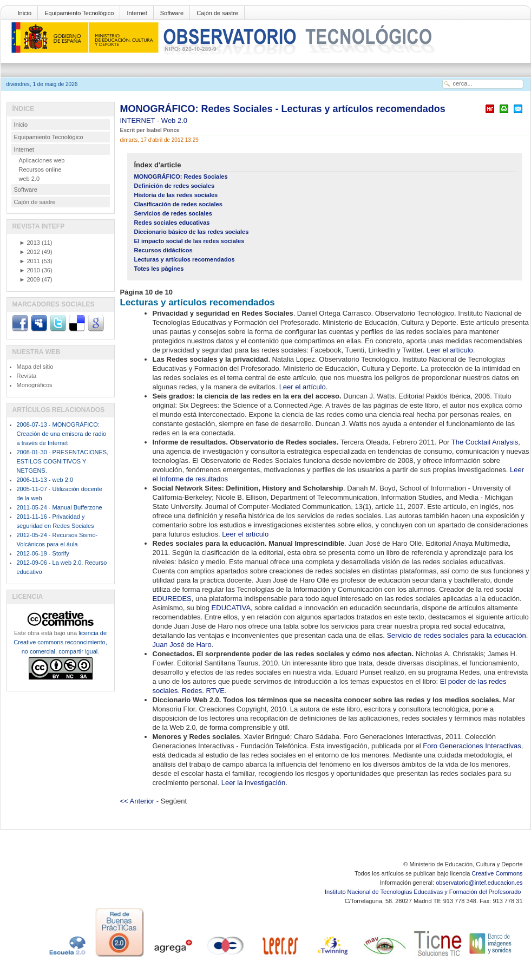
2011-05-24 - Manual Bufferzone (60, 507)
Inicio (25, 13)
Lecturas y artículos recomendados (185, 259)
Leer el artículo (450, 350)
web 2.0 (29, 179)
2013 (30, 243)
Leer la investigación (254, 783)
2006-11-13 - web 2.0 (45, 480)
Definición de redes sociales (175, 186)
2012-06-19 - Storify (43, 553)
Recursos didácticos (163, 250)
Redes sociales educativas (172, 223)
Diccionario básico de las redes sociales (192, 232)
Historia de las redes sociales (176, 195)
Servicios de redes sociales (173, 213)
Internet (137, 13)
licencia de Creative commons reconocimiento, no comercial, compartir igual (60, 642)
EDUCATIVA (231, 608)
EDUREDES (172, 599)
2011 (30, 261)
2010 (30, 270)
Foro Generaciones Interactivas (472, 746)
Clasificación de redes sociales (178, 204)
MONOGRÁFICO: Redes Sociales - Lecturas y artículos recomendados (283, 109)
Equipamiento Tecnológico (79, 13)
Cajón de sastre (217, 13)
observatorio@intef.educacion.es (479, 883)
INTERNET (139, 120)
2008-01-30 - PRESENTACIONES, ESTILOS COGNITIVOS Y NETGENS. (63, 461)
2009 (30, 279)
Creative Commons (497, 873)
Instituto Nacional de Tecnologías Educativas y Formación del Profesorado (424, 892)
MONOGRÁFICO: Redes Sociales (181, 177)
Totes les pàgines (159, 269)
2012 (30, 252)
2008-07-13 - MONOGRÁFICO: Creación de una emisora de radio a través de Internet (62, 434)
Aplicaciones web (42, 160)
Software (172, 13)
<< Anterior (137, 801)
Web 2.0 (174, 120)
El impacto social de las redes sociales (189, 241)
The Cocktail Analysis (485, 442)
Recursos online (40, 169)
